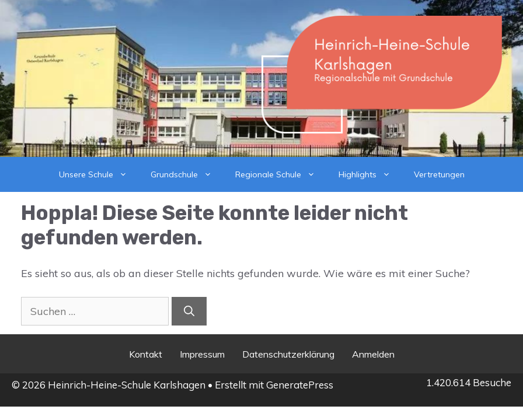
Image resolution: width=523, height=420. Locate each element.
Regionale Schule (281, 174)
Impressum (202, 354)
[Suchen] (189, 311)
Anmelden (373, 354)
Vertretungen (439, 174)
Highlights (370, 174)
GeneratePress (300, 385)
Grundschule (187, 174)
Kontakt (146, 354)
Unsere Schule (99, 174)
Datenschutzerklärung (288, 354)
